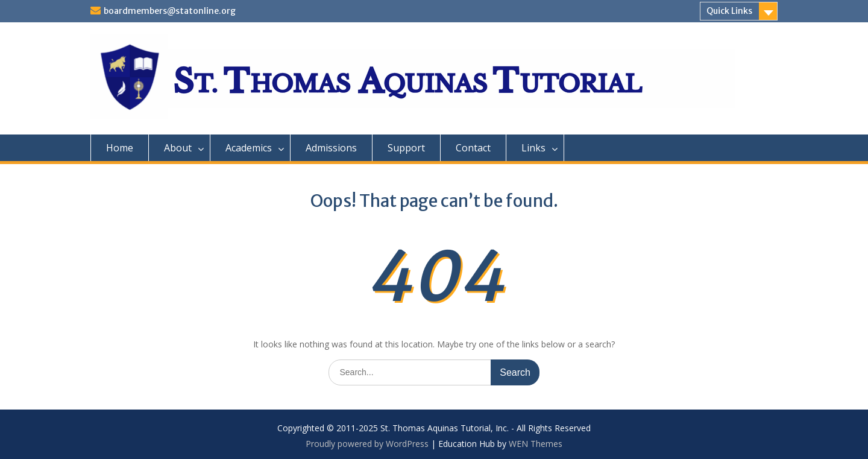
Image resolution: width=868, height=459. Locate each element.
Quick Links (729, 11)
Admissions (331, 148)
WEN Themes (536, 444)
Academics (249, 148)
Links (533, 148)
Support (406, 148)
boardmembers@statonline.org (170, 11)
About (178, 148)
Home (120, 148)
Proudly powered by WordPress (367, 444)
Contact (473, 148)
